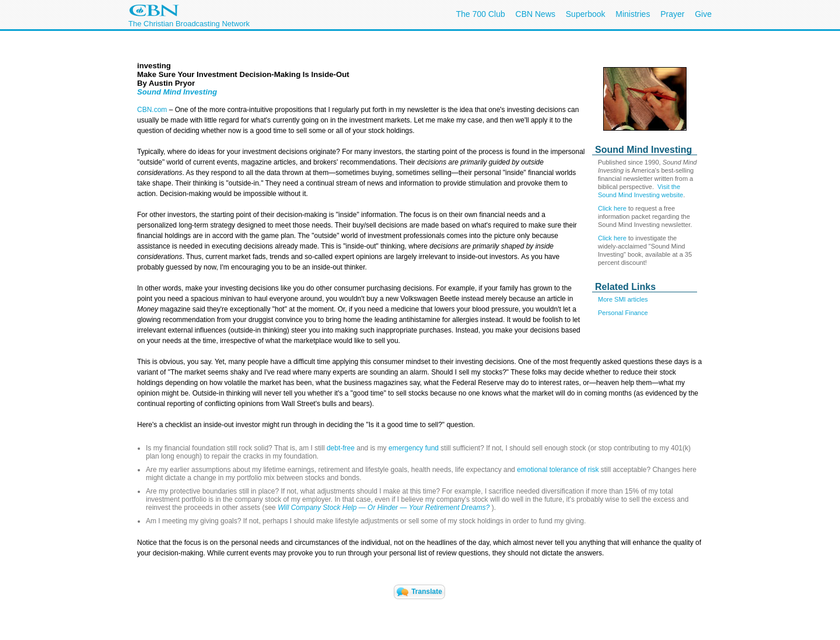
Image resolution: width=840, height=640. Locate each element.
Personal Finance (623, 313)
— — (424, 508)
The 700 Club (481, 14)
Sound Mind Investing (177, 92)
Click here (612, 208)
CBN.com (152, 110)
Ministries (633, 14)
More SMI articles (623, 299)
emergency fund (414, 448)
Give (703, 14)
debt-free (341, 448)
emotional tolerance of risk (558, 470)
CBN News (535, 14)
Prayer (672, 14)
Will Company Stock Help (318, 508)
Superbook (586, 14)
